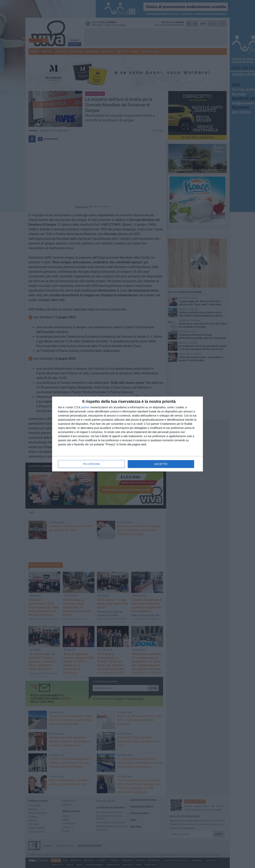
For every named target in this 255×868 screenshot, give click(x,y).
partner (85, 407)
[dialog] (128, 434)
